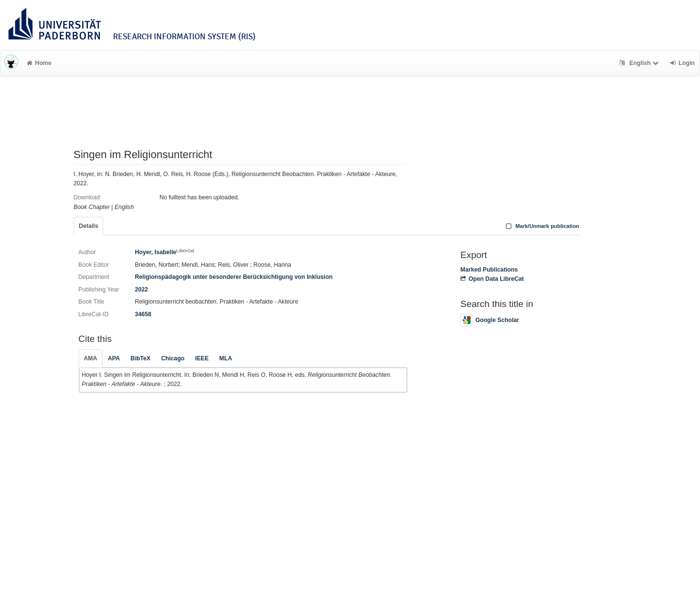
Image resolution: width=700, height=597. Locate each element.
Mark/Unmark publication (542, 226)
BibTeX (140, 358)
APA (114, 358)
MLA (226, 358)
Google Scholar (490, 320)
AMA (91, 358)
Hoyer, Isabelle (164, 252)
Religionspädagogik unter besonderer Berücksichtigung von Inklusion (234, 277)
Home (39, 63)
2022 (141, 290)
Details (89, 226)
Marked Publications (489, 270)
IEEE (202, 358)
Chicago (173, 358)
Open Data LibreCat (492, 279)
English (640, 63)
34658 (143, 314)
